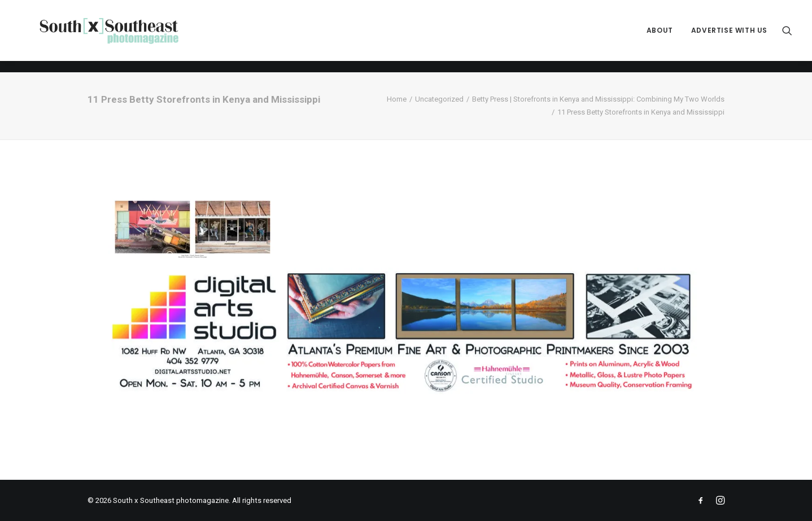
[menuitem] (660, 36)
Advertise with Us (729, 36)
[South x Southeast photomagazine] (119, 36)
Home (397, 99)
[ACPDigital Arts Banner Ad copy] (406, 393)
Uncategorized (439, 99)
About (660, 36)
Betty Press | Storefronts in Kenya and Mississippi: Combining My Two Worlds (598, 99)
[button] (787, 36)
